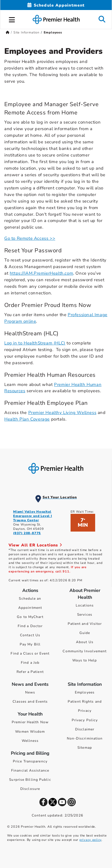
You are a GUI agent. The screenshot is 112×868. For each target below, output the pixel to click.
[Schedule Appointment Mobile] (56, 5)
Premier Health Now (30, 722)
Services (85, 615)
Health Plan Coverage (27, 419)
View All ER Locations (35, 545)
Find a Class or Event (30, 653)
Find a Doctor (30, 626)
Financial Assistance (30, 770)
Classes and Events (30, 701)
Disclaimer (85, 729)
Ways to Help (85, 660)
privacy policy (90, 840)
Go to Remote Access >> (30, 238)
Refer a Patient (30, 672)
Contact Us (30, 635)
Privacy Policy (85, 720)
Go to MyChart (30, 617)
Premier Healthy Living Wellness (62, 413)
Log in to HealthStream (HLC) (35, 343)
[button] (12, 19)
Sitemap (85, 748)
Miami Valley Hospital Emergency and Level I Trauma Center (33, 516)
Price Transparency (30, 761)
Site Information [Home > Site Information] (26, 32)
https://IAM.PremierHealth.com (41, 273)
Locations (85, 605)
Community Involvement (85, 651)
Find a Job (30, 663)
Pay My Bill (30, 644)
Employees (85, 692)
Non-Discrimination (85, 738)
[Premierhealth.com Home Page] (8, 32)
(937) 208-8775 (27, 533)
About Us (85, 642)
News (30, 692)
